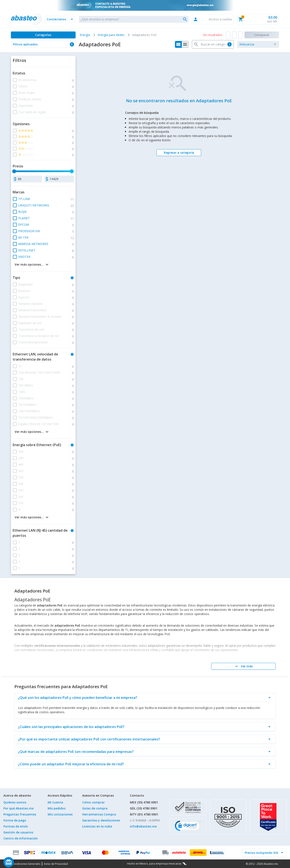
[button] (60, 19)
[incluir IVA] (262, 853)
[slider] (14, 171)
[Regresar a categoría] (179, 153)
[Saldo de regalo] (22, 862)
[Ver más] (243, 666)
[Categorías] (43, 35)
